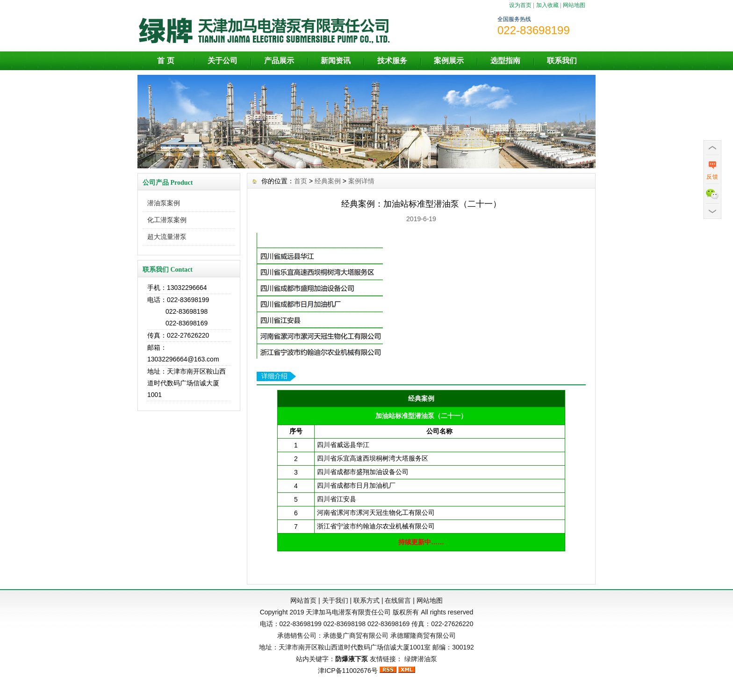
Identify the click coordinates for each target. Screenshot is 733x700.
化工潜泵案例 (167, 220)
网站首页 (303, 600)
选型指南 (505, 61)
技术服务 (392, 61)
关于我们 (335, 600)
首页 (301, 181)
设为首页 (520, 5)
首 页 (165, 61)
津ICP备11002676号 (348, 671)
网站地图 (574, 5)
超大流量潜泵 (167, 237)
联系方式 (366, 600)
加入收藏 (547, 5)
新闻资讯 (336, 61)
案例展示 (449, 61)
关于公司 (223, 61)
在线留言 (398, 600)
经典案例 (328, 181)
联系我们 (562, 61)
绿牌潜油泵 (421, 659)
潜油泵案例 (164, 203)
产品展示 (279, 61)
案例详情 (361, 181)
